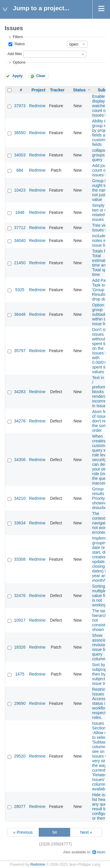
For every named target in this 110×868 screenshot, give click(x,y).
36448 (20, 314)
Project (38, 90)
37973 (20, 106)
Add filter (15, 54)
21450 (20, 263)
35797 (20, 351)
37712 (20, 228)
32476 (20, 596)
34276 (20, 421)
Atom (101, 852)
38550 (20, 133)
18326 (20, 647)
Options (19, 62)
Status (19, 44)
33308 (20, 559)
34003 (20, 155)
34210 (20, 498)
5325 (20, 290)
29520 (20, 756)
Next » (86, 832)
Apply (17, 76)
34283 (20, 392)
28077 (20, 806)
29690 (20, 703)
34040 (20, 241)
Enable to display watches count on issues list (101, 106)
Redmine (37, 106)
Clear (41, 76)
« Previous (23, 832)
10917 (20, 620)
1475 (20, 674)
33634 (20, 523)
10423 (20, 190)
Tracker (57, 90)
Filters (18, 37)
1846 (20, 212)
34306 (20, 460)
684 (20, 170)
